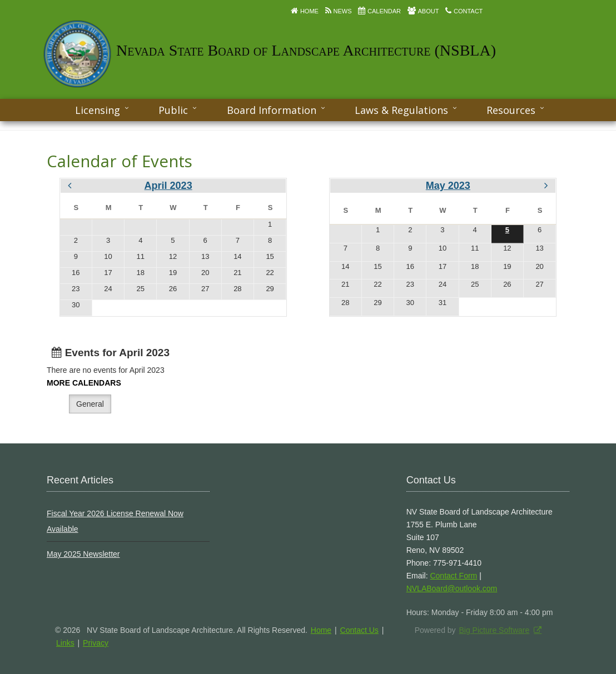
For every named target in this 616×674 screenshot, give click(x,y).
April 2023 (168, 186)
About (429, 11)
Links (65, 643)
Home (309, 11)
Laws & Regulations (401, 110)
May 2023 (448, 186)
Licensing (98, 110)
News (342, 11)
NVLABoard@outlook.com (452, 588)
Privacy (96, 643)
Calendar (384, 11)
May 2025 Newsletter (83, 554)
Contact (468, 11)
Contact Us (359, 630)
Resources (511, 110)
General (90, 404)
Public (173, 110)
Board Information (272, 110)
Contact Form (453, 576)
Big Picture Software (494, 630)
